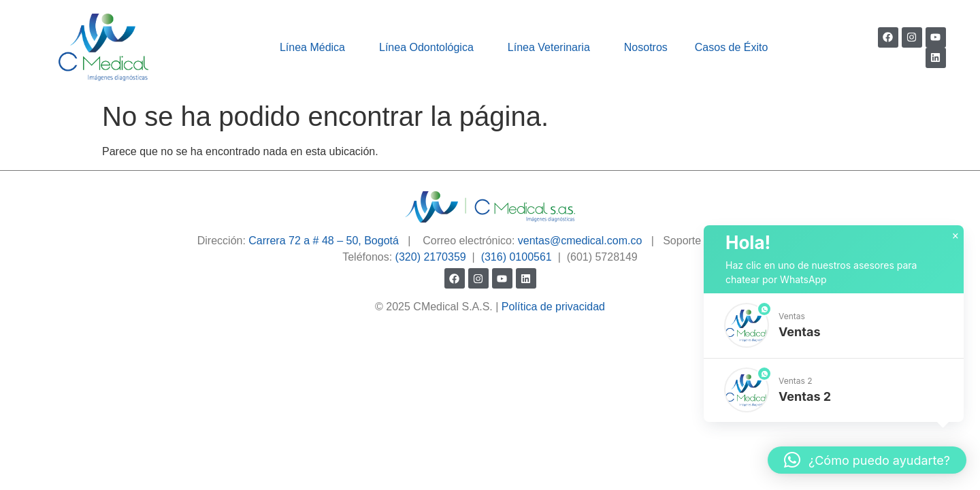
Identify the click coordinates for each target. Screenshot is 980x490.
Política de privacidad (553, 307)
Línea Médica (316, 48)
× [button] (955, 236)
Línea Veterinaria (552, 48)
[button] (834, 326)
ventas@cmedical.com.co (580, 241)
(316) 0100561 (517, 257)
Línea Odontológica (430, 48)
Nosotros (646, 47)
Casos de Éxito (732, 47)
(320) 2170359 (431, 257)
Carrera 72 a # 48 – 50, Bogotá (324, 241)
